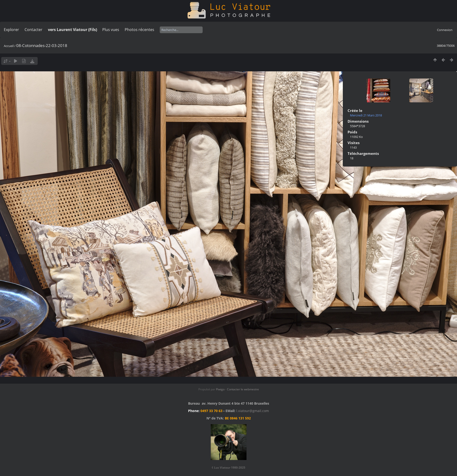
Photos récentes (139, 30)
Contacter (33, 30)
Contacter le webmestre (243, 389)
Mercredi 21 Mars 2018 (366, 115)
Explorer (11, 30)
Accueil (9, 46)
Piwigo (220, 389)
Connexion (445, 30)
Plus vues (111, 30)
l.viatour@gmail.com (253, 411)
